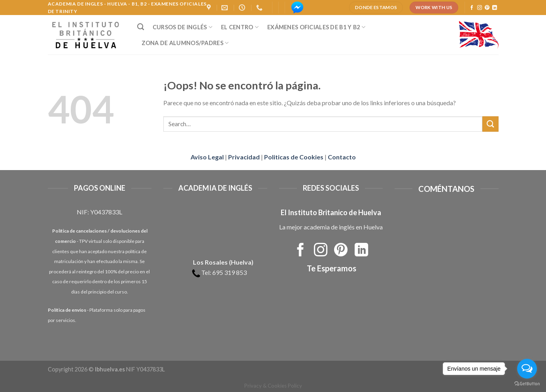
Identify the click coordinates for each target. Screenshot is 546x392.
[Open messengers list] (527, 369)
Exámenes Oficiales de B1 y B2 (316, 27)
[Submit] (490, 124)
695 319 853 (230, 272)
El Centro (240, 27)
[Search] (141, 27)
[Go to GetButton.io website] (527, 384)
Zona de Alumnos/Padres (185, 43)
